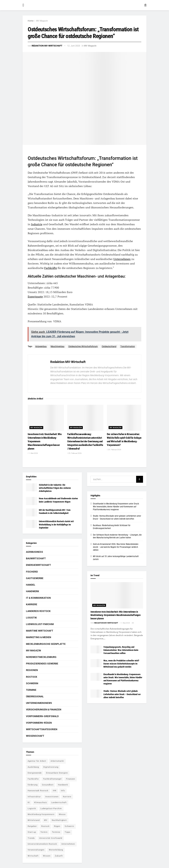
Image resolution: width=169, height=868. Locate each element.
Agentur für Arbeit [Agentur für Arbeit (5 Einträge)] (37, 761)
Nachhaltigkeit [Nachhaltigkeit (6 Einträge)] (59, 820)
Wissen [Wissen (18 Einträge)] (47, 856)
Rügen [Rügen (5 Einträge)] (57, 826)
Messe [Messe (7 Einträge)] (62, 814)
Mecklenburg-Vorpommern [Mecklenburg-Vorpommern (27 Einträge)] (41, 814)
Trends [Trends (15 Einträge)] (31, 838)
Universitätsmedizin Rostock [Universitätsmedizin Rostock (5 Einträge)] (42, 844)
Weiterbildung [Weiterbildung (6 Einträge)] (56, 850)
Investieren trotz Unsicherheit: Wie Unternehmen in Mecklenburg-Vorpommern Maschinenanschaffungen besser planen (115, 615)
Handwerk (33, 591)
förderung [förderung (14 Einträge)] (33, 785)
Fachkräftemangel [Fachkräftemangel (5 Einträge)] (52, 779)
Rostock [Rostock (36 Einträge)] (45, 826)
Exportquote (35, 297)
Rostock (32, 677)
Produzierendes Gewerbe (42, 664)
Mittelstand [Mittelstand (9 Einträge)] (34, 820)
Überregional (35, 696)
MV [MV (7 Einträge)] (46, 820)
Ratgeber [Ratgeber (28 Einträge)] (32, 826)
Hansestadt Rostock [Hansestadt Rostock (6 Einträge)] (38, 791)
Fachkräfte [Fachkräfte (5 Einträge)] (33, 779)
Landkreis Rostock (38, 611)
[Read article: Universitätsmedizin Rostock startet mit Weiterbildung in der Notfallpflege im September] (32, 524)
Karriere (32, 604)
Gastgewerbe (35, 578)
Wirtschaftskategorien (42, 729)
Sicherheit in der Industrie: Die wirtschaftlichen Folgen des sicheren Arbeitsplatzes (55, 488)
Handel (31, 585)
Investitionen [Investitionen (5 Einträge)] (52, 797)
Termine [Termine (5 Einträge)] (56, 832)
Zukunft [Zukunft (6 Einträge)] (59, 856)
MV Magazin (42, 21)
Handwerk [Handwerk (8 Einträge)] (63, 785)
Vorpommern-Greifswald (42, 716)
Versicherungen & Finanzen (44, 710)
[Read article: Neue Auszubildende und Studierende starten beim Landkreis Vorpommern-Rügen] (32, 501)
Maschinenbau (57, 346)
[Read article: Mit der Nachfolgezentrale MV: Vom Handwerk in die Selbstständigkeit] (32, 512)
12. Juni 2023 (74, 46)
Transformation (128, 346)
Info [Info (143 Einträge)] (63, 791)
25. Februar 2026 (74, 453)
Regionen (32, 670)
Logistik (31, 618)
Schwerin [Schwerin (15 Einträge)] (69, 826)
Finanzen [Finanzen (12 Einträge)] (71, 779)
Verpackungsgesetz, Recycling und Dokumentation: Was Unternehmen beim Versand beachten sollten (121, 650)
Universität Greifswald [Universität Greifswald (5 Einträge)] (51, 838)
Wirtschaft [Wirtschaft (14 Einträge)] (33, 856)
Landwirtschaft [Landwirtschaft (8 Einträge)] (59, 803)
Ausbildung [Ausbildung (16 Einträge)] (33, 767)
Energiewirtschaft (38, 565)
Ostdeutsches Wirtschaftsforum (83, 346)
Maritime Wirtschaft (40, 631)
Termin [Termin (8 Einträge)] (44, 832)
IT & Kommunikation (38, 598)
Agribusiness (35, 552)
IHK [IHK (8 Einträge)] (55, 791)
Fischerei (32, 572)
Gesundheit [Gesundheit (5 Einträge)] (48, 785)
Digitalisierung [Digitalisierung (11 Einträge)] (51, 767)
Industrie (37, 224)
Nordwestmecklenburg (41, 657)
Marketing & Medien (39, 637)
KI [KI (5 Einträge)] (29, 803)
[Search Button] (145, 5)
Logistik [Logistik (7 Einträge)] (32, 809)
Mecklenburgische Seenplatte (46, 644)
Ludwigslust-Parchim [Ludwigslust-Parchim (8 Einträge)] (51, 809)
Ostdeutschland (109, 346)
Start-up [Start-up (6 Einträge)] (32, 832)
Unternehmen (122, 259)
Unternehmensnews (39, 703)
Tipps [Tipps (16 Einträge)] (68, 832)
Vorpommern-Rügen (39, 723)
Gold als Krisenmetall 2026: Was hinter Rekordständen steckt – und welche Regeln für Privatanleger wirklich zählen (116, 547)
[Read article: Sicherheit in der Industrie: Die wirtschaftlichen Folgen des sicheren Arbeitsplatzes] (32, 487)
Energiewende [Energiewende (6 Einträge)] (35, 773)
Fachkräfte (51, 268)
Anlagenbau (41, 346)
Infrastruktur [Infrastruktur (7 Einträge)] (34, 797)
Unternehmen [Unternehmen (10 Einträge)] (68, 844)
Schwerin (32, 683)
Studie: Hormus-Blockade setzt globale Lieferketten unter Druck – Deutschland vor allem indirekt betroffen (122, 694)
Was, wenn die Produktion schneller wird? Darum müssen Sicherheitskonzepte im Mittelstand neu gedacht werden (121, 664)
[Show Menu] (23, 5)
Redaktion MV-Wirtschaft (47, 46)
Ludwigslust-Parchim (40, 624)
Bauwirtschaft (36, 558)
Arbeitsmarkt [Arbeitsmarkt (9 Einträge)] (57, 761)
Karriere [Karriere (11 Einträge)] (67, 797)
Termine (31, 690)
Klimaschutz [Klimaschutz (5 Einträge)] (41, 803)
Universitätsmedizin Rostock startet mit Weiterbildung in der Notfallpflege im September (56, 524)
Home (31, 21)
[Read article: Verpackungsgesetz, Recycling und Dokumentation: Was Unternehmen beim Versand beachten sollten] (96, 649)
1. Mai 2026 (33, 453)
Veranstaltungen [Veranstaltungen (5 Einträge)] (36, 850)
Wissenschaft (35, 736)
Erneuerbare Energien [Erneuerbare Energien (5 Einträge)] (57, 773)
